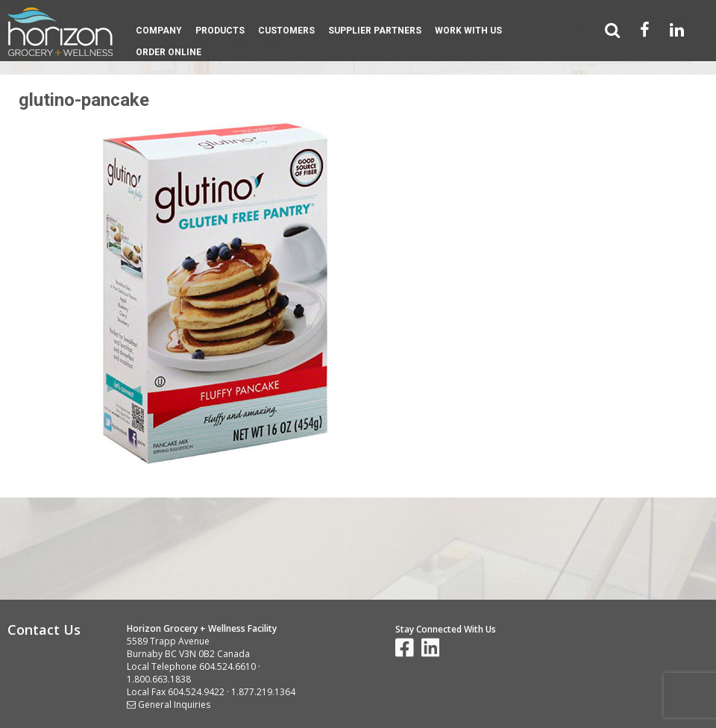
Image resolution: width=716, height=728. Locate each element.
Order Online (169, 52)
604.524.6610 (227, 666)
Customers (286, 31)
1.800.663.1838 (159, 679)
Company (159, 31)
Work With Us (468, 31)
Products (220, 31)
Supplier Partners (375, 31)
